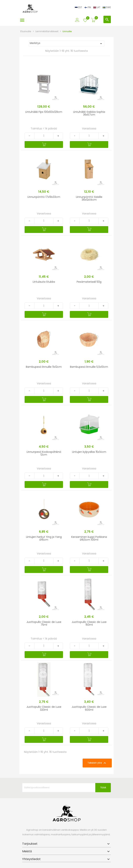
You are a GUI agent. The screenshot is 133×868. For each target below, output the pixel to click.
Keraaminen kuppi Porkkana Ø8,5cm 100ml (89, 538)
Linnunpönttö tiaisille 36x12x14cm (89, 198)
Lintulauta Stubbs (44, 282)
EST (79, 7)
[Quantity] (44, 136)
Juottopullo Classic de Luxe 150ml (89, 623)
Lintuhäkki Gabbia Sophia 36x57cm (89, 113)
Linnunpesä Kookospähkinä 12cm (44, 453)
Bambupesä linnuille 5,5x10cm (89, 367)
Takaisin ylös (97, 763)
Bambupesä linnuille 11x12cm (44, 367)
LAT (97, 7)
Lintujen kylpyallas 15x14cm (89, 452)
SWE (107, 7)
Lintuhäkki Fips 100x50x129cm (44, 112)
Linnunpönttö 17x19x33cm (44, 197)
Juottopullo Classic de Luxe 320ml (44, 708)
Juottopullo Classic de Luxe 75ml (44, 623)
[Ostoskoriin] (44, 144)
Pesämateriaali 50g (89, 282)
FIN (88, 7)
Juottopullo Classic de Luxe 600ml (89, 708)
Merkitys (66, 44)
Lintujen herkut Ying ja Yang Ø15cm (44, 538)
